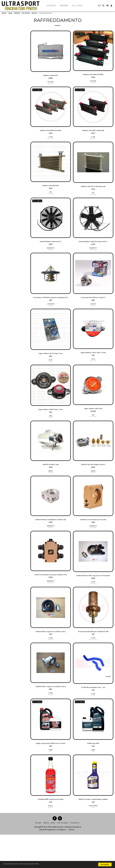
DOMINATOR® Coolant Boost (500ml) (51, 829)
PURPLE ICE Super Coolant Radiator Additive (93, 831)
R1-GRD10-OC (93, 140)
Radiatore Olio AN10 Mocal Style (51, 132)
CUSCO (93, 370)
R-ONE (51, 139)
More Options (81, 34)
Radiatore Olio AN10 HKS (51, 188)
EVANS (51, 779)
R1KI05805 (51, 663)
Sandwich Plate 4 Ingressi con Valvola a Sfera (51, 712)
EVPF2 (93, 778)
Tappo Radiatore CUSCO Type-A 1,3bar (93, 363)
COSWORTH (51, 314)
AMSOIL (51, 836)
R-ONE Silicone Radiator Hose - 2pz (93, 711)
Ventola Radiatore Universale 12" (51, 244)
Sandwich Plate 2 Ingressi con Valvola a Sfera (51, 653)
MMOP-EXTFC (51, 602)
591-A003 (51, 429)
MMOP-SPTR (93, 541)
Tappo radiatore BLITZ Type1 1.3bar (51, 364)
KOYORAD (51, 83)
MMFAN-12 (51, 253)
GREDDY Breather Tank (51, 476)
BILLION (93, 311)
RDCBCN (51, 838)
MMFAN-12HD (93, 256)
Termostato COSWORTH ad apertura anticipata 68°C (51, 305)
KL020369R (51, 84)
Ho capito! (105, 864)
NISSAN (17, 13)
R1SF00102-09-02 (93, 663)
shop (10, 13)
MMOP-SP (51, 544)
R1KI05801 (51, 722)
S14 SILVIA (26, 13)
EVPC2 (51, 781)
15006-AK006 (51, 196)
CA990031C (93, 83)
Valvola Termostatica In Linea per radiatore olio (51, 592)
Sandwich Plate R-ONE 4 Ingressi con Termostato (93, 593)
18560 (51, 372)
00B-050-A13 (93, 371)
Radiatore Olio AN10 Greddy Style (93, 132)
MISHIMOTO (51, 251)
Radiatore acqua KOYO (51, 76)
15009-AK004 (93, 428)
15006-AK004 (93, 197)
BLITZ (51, 370)
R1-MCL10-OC (51, 140)
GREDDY (51, 483)
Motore (34, 13)
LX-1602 (93, 720)
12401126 (93, 485)
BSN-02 (93, 313)
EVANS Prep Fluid (93, 770)
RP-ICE (93, 841)
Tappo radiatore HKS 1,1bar (93, 420)
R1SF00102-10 (93, 603)
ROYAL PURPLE (93, 839)
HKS (51, 194)
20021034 (51, 315)
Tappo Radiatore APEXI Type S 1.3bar (51, 420)
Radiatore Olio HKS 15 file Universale (93, 189)
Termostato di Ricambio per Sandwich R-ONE (93, 653)
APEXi (51, 427)
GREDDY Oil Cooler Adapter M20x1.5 (93, 476)
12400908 (51, 485)
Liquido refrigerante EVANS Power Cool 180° (51, 771)
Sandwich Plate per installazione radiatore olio (51, 534)
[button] (103, 6)
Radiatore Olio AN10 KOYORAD (93, 75)
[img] (51, 51)
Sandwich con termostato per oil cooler (93, 532)
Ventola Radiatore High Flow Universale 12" (93, 246)
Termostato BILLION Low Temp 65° (93, 304)
